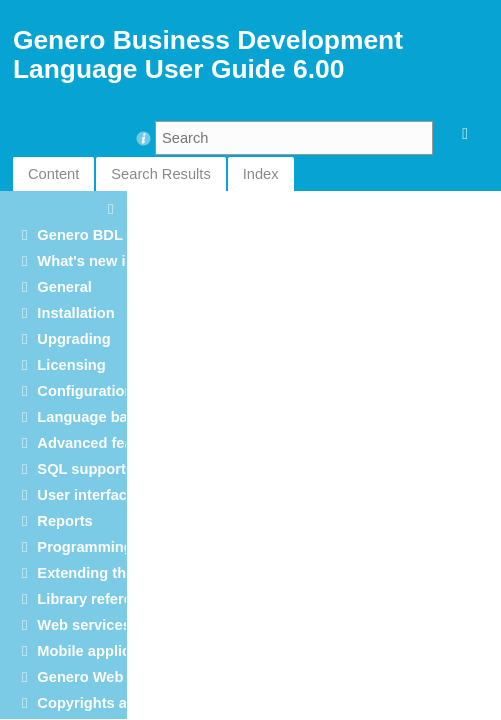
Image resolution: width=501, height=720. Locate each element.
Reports (64, 521)
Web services (83, 625)
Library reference (97, 599)
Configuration (85, 391)
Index (261, 174)
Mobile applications (105, 651)
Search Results (160, 174)
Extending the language (119, 573)
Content (53, 174)
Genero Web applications (125, 677)
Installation (75, 313)
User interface (86, 495)
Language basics (96, 417)
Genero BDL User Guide (121, 235)
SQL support (81, 469)
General (64, 287)
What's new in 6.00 (102, 261)
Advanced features (102, 443)
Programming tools (104, 547)
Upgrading (73, 339)
